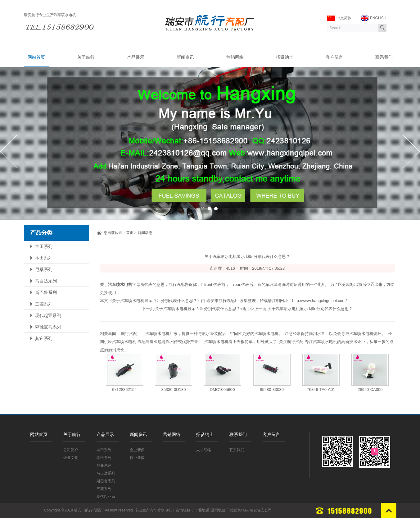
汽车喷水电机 (161, 510)
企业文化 (71, 458)
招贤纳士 (285, 57)
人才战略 (204, 450)
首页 (130, 233)
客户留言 (334, 57)
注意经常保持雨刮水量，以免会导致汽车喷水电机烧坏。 (335, 334)
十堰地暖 (202, 510)
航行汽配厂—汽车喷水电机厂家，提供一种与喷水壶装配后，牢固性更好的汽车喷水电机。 (202, 334)
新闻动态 (145, 233)
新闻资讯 (185, 57)
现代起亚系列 (48, 315)
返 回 (247, 309)
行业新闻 (137, 458)
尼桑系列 (44, 269)
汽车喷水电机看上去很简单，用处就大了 (241, 342)
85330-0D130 (174, 390)
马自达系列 (46, 281)
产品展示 (136, 57)
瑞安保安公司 (261, 510)
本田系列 (44, 258)
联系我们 (384, 57)
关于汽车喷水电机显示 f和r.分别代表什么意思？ (198, 309)
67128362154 (124, 390)
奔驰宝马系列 (48, 327)
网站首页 (36, 57)
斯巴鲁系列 (46, 292)
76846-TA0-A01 (321, 390)
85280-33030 (272, 390)
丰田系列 (44, 246)
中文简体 (339, 18)
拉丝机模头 (239, 510)
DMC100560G (223, 390)
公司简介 (71, 450)
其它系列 (44, 338)
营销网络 (235, 57)
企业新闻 (137, 450)
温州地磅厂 (220, 510)
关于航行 (86, 57)
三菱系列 (44, 304)
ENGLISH (374, 18)
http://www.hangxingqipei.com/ (319, 301)
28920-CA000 (370, 390)
